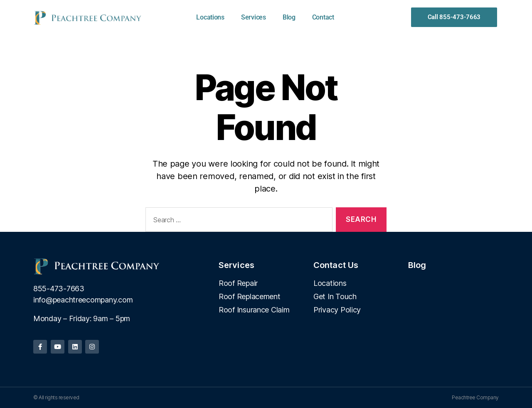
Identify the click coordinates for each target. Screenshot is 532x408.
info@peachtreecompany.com (83, 300)
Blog (289, 17)
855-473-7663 (59, 289)
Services (254, 17)
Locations (210, 17)
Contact (323, 17)
